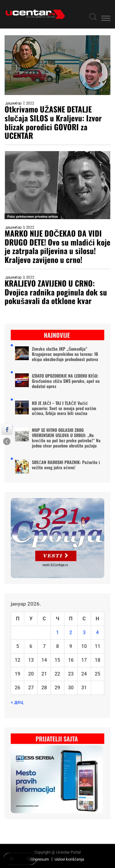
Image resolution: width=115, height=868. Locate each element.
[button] (106, 19)
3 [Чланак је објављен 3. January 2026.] (84, 632)
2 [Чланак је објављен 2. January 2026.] (71, 632)
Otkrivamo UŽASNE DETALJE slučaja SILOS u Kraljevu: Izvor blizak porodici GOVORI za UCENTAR (53, 122)
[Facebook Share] (7, 429)
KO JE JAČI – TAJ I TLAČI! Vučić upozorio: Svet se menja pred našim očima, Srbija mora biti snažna (64, 408)
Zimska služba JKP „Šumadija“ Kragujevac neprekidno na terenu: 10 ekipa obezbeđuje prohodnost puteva (65, 354)
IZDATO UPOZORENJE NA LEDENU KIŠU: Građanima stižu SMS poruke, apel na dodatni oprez (66, 381)
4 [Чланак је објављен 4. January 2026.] (97, 632)
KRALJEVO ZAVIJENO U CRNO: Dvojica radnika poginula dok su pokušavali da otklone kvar (56, 292)
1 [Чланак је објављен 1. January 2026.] (57, 632)
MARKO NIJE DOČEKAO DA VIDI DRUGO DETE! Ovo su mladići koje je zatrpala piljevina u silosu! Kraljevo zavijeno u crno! (57, 247)
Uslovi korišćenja (69, 859)
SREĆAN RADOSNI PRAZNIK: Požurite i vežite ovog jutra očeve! (66, 465)
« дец (17, 702)
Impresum (40, 859)
